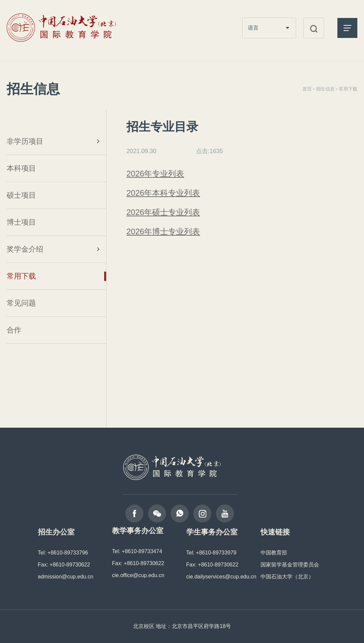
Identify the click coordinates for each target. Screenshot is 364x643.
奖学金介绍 (25, 249)
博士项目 (21, 222)
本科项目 (21, 168)
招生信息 (325, 89)
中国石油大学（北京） (287, 577)
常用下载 (21, 276)
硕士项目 (21, 195)
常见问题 (21, 303)
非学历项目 (25, 141)
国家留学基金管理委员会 (290, 565)
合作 (14, 330)
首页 (307, 89)
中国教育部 (274, 553)
